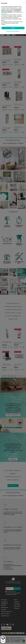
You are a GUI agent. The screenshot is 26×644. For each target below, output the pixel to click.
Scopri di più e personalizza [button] (13, 31)
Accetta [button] (13, 28)
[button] (24, 2)
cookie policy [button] (4, 13)
